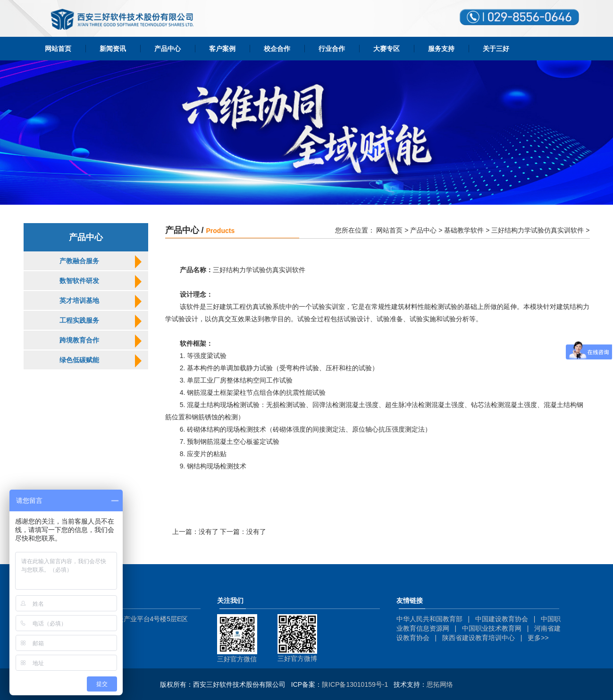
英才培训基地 (79, 300)
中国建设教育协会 (502, 619)
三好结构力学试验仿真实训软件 (537, 230)
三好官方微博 (297, 658)
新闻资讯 (113, 49)
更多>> (538, 638)
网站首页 (58, 49)
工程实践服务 (79, 320)
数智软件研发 (79, 281)
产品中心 (168, 49)
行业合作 (332, 49)
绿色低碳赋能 (79, 360)
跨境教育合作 (79, 340)
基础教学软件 (464, 230)
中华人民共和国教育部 (429, 619)
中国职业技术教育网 (492, 628)
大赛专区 (386, 49)
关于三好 (496, 49)
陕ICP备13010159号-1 (355, 684)
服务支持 (441, 49)
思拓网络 (440, 684)
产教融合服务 (79, 261)
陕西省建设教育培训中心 (479, 638)
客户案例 (222, 49)
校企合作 (277, 49)
